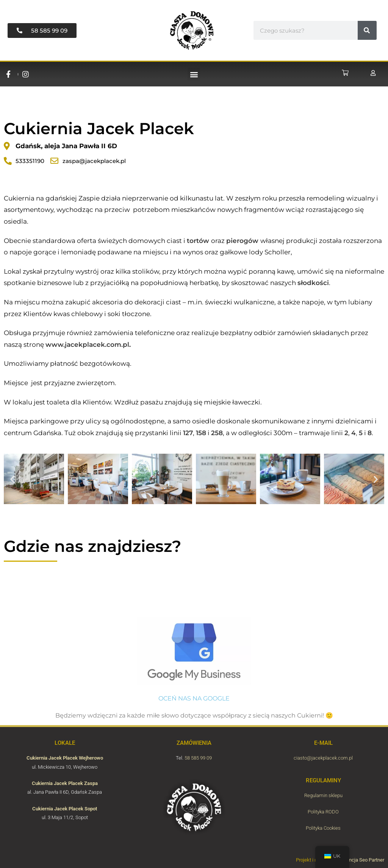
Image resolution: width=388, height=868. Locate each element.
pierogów (242, 241)
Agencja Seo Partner (362, 860)
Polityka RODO (323, 812)
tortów (198, 241)
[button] (194, 74)
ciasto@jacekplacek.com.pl (323, 758)
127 (188, 433)
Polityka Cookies (323, 828)
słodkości (313, 283)
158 (201, 433)
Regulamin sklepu (323, 795)
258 (217, 433)
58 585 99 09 (198, 758)
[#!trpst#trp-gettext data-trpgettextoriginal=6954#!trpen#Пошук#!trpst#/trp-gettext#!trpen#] (367, 30)
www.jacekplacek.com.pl (87, 345)
